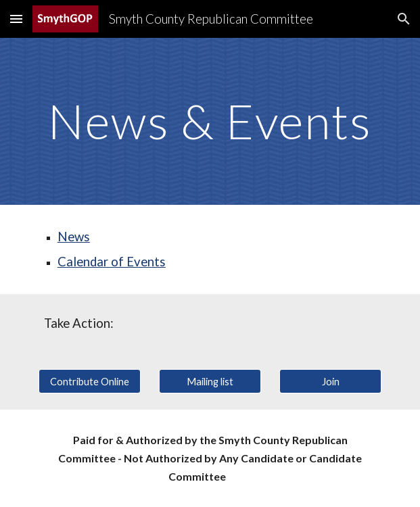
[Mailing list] (210, 381)
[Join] (330, 381)
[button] (16, 19)
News (74, 237)
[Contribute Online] (90, 381)
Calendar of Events (112, 262)
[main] (210, 121)
